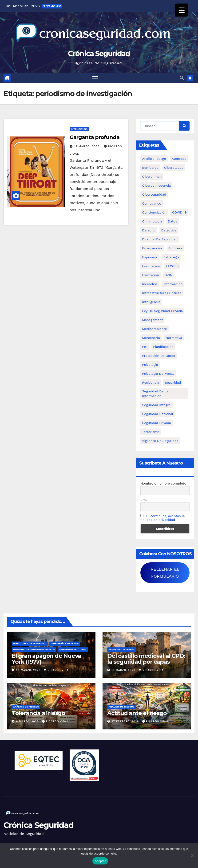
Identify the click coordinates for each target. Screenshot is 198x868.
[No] (192, 856)
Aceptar (100, 861)
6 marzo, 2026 (28, 722)
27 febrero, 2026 (126, 722)
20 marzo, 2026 (29, 670)
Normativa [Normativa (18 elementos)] (174, 338)
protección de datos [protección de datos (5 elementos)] (158, 356)
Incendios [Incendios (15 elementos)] (150, 284)
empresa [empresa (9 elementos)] (175, 248)
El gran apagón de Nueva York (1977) (46, 659)
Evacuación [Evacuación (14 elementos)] (151, 266)
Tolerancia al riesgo (38, 713)
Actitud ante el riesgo (137, 713)
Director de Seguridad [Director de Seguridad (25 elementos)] (160, 239)
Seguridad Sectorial (73, 649)
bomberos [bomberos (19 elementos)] (150, 168)
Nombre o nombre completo (163, 483)
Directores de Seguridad (30, 644)
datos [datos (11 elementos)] (172, 221)
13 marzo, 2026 (124, 670)
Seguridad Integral (122, 649)
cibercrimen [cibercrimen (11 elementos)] (152, 177)
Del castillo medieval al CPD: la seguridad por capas (146, 659)
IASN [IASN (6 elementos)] (169, 275)
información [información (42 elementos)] (173, 284)
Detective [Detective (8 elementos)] (169, 230)
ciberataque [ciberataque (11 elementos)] (174, 168)
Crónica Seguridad (99, 54)
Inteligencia (79, 129)
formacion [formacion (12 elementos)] (150, 275)
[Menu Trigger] (182, 10)
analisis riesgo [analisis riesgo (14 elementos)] (154, 159)
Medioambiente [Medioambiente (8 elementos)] (154, 329)
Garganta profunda (95, 137)
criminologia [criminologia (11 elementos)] (152, 221)
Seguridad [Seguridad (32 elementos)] (173, 383)
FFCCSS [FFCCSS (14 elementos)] (172, 266)
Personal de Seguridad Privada (34, 649)
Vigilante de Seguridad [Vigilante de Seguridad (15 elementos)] (160, 441)
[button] (182, 78)
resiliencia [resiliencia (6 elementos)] (151, 383)
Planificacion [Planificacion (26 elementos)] (163, 347)
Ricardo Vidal (57, 670)
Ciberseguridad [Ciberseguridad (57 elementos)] (154, 194)
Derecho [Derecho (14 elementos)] (149, 230)
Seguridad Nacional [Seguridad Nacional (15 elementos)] (158, 414)
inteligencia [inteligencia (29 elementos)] (151, 302)
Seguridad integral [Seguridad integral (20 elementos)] (157, 405)
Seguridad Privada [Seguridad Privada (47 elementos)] (156, 423)
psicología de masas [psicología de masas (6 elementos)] (158, 374)
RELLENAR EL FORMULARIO (165, 573)
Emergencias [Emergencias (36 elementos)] (152, 248)
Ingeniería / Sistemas (65, 644)
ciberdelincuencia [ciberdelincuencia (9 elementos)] (156, 185)
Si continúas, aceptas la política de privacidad (162, 518)
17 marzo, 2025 (87, 146)
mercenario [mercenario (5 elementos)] (151, 338)
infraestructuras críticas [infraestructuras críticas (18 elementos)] (162, 293)
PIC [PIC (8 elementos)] (145, 347)
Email (145, 500)
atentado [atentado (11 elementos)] (179, 159)
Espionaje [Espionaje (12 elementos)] (150, 257)
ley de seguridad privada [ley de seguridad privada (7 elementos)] (162, 311)
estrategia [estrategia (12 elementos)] (171, 257)
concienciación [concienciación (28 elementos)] (154, 212)
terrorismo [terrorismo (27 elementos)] (151, 432)
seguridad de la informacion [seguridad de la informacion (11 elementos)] (155, 394)
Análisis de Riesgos (26, 707)
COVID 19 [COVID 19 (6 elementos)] (179, 212)
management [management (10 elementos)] (152, 320)
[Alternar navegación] (95, 78)
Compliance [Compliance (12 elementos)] (152, 203)
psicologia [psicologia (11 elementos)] (150, 365)
